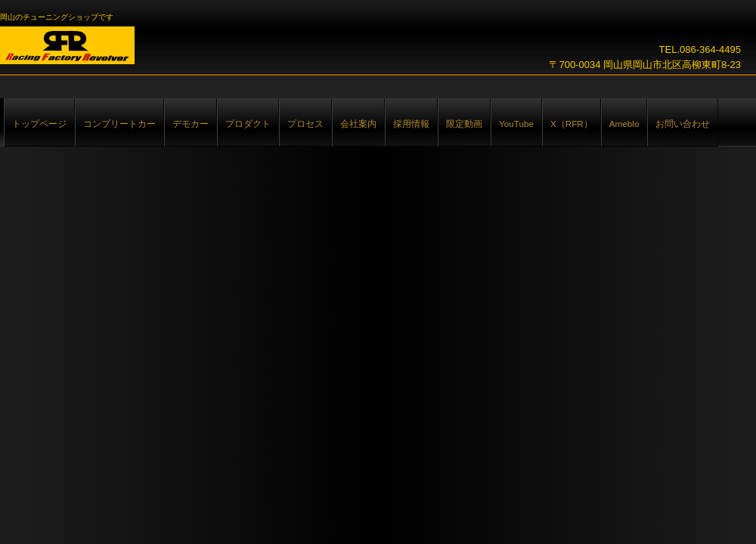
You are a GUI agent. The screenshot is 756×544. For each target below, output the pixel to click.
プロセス (305, 124)
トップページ (39, 124)
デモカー (191, 124)
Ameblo (624, 124)
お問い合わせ (683, 124)
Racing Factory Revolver (67, 45)
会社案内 (358, 124)
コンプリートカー (119, 124)
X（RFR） (572, 124)
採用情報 (411, 124)
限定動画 (464, 124)
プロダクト (248, 124)
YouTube (516, 124)
